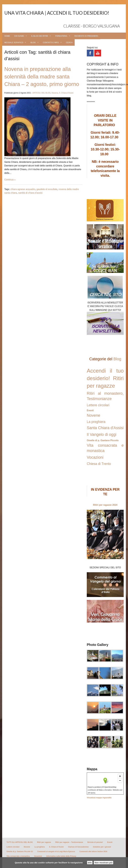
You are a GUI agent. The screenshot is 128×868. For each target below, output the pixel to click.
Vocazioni (95, 457)
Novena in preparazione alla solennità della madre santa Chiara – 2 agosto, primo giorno (42, 77)
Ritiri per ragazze (44, 842)
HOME (7, 36)
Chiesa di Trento (99, 464)
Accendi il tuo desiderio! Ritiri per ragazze (105, 378)
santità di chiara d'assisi (30, 193)
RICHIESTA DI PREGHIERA (86, 36)
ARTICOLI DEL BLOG (42, 93)
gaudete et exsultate (47, 189)
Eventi (90, 410)
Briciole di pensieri (95, 842)
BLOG (33, 42)
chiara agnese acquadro (23, 189)
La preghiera (96, 422)
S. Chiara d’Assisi (56, 847)
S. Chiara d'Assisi (66, 93)
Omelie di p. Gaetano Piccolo (103, 440)
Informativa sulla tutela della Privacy (61, 856)
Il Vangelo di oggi (102, 435)
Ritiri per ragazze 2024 (105, 505)
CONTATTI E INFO (51, 42)
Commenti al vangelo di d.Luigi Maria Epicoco (56, 852)
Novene (55, 93)
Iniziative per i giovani (102, 847)
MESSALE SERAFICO (14, 42)
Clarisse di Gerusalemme (78, 847)
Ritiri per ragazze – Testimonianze (69, 842)
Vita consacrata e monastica (18, 856)
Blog (117, 359)
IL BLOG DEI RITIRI (40, 36)
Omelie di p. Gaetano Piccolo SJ (20, 852)
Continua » (10, 180)
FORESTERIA (61, 36)
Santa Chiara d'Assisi (105, 428)
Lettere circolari (98, 405)
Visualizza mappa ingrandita (99, 798)
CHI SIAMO (19, 36)
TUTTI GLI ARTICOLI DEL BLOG (20, 842)
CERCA (69, 42)
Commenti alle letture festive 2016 (93, 852)
